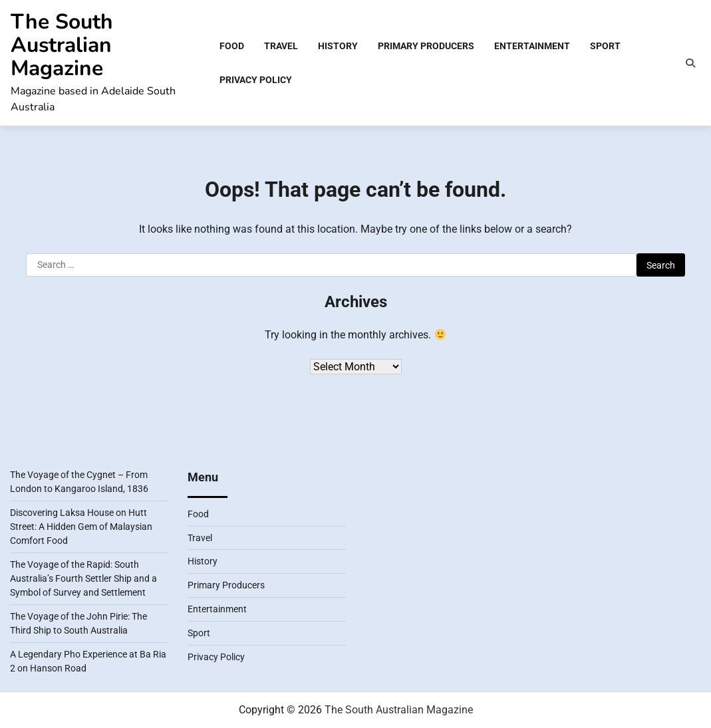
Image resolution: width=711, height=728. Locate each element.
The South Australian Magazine (62, 45)
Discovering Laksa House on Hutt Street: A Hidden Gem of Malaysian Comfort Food (81, 527)
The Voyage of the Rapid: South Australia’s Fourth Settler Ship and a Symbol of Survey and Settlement (83, 578)
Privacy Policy (256, 80)
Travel (281, 46)
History (338, 46)
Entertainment (532, 46)
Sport (605, 46)
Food (232, 46)
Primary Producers (426, 46)
